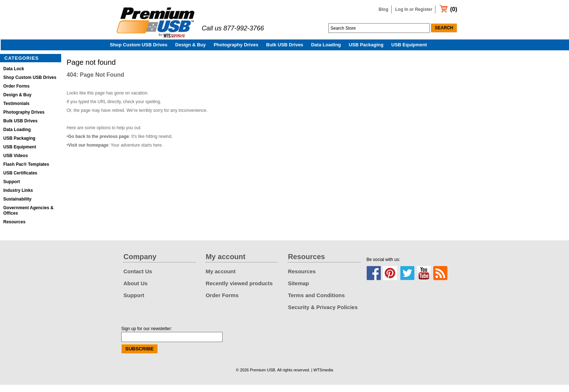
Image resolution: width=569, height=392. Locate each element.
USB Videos (16, 163)
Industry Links (18, 198)
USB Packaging (366, 52)
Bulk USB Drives (285, 52)
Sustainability (17, 206)
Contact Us (138, 279)
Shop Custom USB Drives (139, 52)
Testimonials (16, 111)
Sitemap (298, 290)
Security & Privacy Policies (323, 314)
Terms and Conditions (316, 302)
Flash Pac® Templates (26, 172)
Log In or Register (414, 9)
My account (221, 279)
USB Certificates (20, 180)
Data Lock (14, 76)
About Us (136, 290)
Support (12, 189)
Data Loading (326, 52)
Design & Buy (191, 52)
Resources (14, 229)
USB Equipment (409, 52)
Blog (383, 9)
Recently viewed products (239, 290)
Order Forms (16, 93)
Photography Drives (236, 52)
